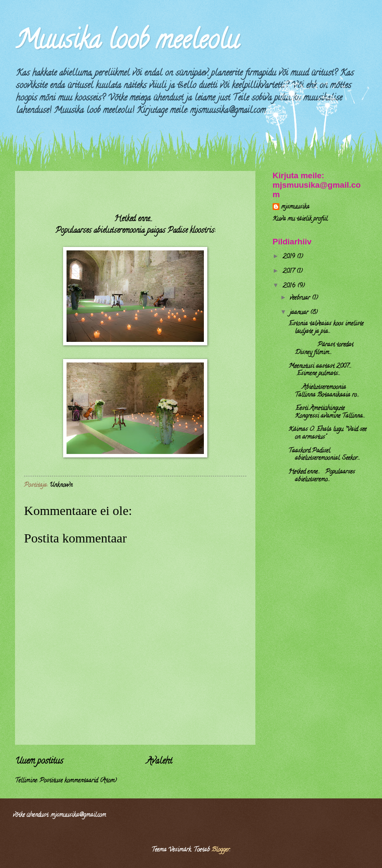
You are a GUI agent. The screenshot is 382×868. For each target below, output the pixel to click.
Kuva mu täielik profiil (300, 219)
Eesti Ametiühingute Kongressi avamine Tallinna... (327, 413)
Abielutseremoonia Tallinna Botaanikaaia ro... (324, 391)
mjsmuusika (295, 208)
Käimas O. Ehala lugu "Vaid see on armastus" (327, 434)
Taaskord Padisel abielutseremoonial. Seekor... (324, 455)
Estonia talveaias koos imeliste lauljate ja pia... (326, 328)
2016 (290, 286)
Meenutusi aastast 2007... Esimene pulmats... (320, 370)
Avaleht (159, 761)
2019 (290, 257)
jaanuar (300, 313)
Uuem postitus (39, 761)
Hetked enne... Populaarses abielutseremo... (322, 476)
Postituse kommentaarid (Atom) (78, 781)
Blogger (221, 850)
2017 (289, 272)
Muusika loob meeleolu (127, 43)
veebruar (301, 298)
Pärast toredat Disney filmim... (321, 349)
